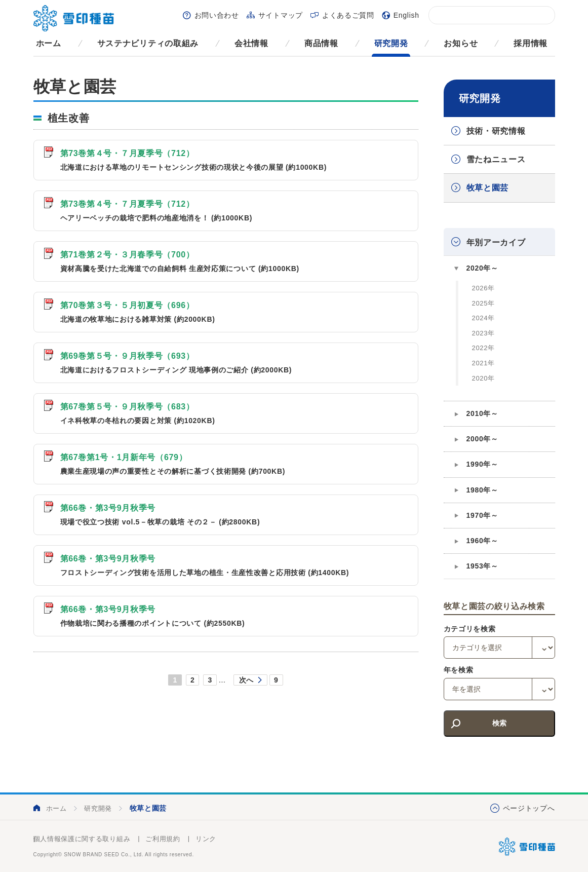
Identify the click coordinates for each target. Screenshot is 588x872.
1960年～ (482, 541)
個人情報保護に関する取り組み (82, 839)
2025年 (483, 303)
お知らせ (461, 43)
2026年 (483, 288)
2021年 (483, 363)
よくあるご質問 (348, 15)
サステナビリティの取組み (148, 43)
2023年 (483, 333)
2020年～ (482, 268)
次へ (246, 680)
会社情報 (251, 43)
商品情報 (321, 43)
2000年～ (482, 439)
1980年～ (482, 490)
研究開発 (391, 43)
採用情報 (531, 43)
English (406, 15)
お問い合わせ (217, 15)
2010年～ (482, 413)
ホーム (49, 43)
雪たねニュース (496, 159)
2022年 (483, 348)
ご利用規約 (163, 839)
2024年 (483, 318)
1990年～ (482, 464)
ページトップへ (529, 808)
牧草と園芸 (488, 188)
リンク (206, 839)
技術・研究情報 (496, 131)
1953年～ (482, 566)
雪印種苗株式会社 (527, 847)
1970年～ (482, 515)
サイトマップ (281, 15)
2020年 (483, 378)
